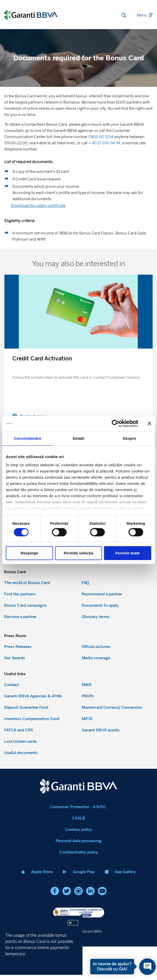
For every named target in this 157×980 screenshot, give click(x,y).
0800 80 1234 (101, 137)
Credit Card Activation (42, 358)
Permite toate (127, 553)
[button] (73, 923)
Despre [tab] (129, 438)
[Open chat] (147, 967)
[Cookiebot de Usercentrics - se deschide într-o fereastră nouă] (115, 424)
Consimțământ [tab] (27, 438)
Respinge (30, 553)
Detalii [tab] (79, 438)
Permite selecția (78, 553)
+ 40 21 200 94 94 (104, 143)
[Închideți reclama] (149, 424)
